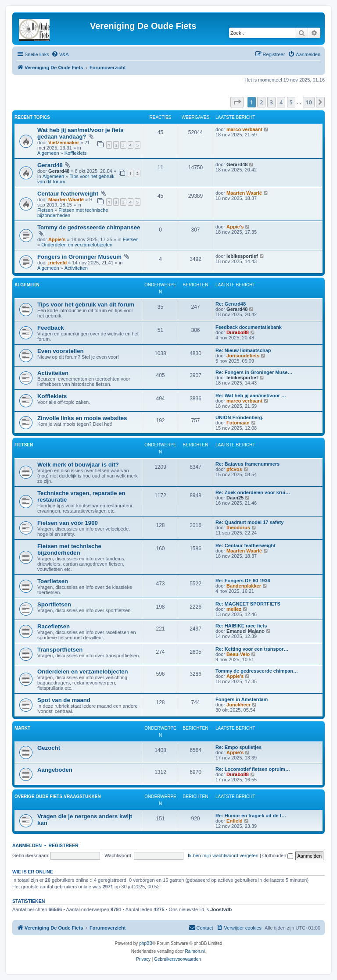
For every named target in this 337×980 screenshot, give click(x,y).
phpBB (146, 943)
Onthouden (278, 855)
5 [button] (291, 102)
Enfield (235, 821)
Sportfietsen (54, 604)
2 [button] (261, 102)
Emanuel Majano (246, 631)
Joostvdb (221, 909)
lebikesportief (242, 256)
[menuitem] (60, 54)
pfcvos (234, 469)
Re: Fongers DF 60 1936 (243, 581)
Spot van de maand (64, 700)
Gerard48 (50, 165)
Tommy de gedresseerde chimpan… (257, 671)
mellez (234, 609)
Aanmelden (27, 845)
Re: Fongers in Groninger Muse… (254, 372)
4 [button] (281, 102)
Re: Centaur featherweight (246, 545)
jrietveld (57, 263)
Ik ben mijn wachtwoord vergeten (223, 855)
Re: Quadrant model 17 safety (249, 522)
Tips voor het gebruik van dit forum (86, 305)
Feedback (51, 328)
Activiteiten (76, 268)
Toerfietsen (53, 581)
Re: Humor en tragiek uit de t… (251, 816)
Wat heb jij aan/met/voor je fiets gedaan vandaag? (81, 133)
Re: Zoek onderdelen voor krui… (253, 492)
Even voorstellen (61, 351)
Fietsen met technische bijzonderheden (69, 549)
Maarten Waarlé (66, 200)
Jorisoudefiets (243, 356)
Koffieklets (76, 153)
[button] (237, 102)
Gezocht (49, 748)
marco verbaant (244, 129)
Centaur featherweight (68, 194)
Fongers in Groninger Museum (79, 257)
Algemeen (48, 153)
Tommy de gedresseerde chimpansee (89, 227)
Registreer (63, 845)
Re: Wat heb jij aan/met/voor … (251, 396)
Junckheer (238, 705)
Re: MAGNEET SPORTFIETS (248, 604)
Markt (22, 728)
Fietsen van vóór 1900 (68, 523)
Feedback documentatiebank (249, 327)
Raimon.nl (195, 951)
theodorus (238, 527)
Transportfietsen (60, 650)
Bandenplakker (244, 586)
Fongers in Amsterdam (242, 699)
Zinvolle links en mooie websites (82, 418)
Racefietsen (54, 626)
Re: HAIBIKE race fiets (241, 626)
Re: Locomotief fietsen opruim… (253, 769)
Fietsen (45, 210)
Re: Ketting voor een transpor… (252, 649)
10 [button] (309, 102)
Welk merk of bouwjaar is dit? (78, 465)
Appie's (57, 239)
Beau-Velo (238, 654)
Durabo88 (238, 332)
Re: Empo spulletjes (238, 747)
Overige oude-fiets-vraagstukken (58, 796)
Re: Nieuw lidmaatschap (243, 350)
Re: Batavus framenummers (247, 464)
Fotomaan (238, 423)
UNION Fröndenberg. (239, 417)
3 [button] (271, 102)
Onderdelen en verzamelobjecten (77, 245)
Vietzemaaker (64, 143)
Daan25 (235, 498)
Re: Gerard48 (231, 304)
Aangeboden (55, 770)
